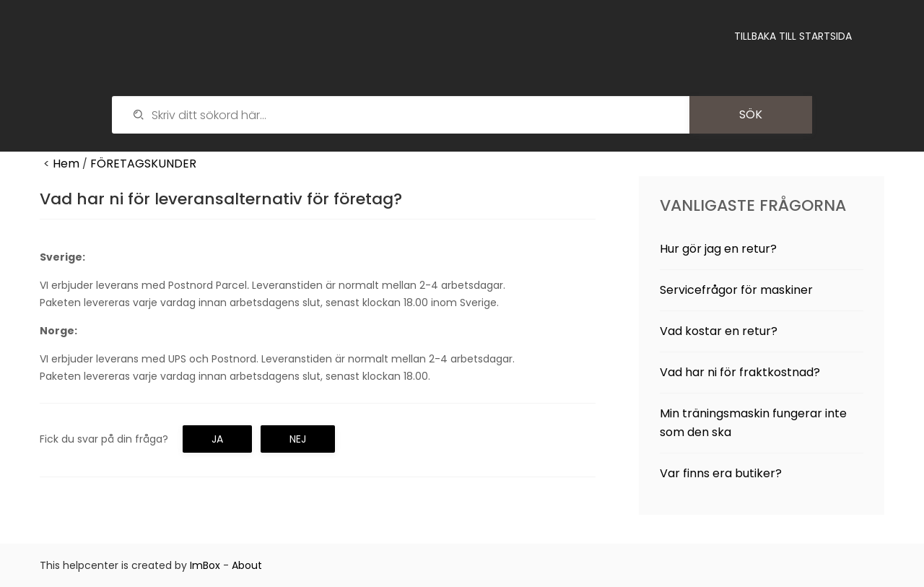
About (247, 565)
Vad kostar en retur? (719, 331)
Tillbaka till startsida (793, 36)
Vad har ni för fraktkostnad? (740, 372)
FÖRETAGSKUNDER (143, 164)
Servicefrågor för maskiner (736, 290)
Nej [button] (298, 439)
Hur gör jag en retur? (718, 249)
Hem (66, 164)
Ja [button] (217, 439)
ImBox (205, 565)
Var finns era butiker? (721, 473)
